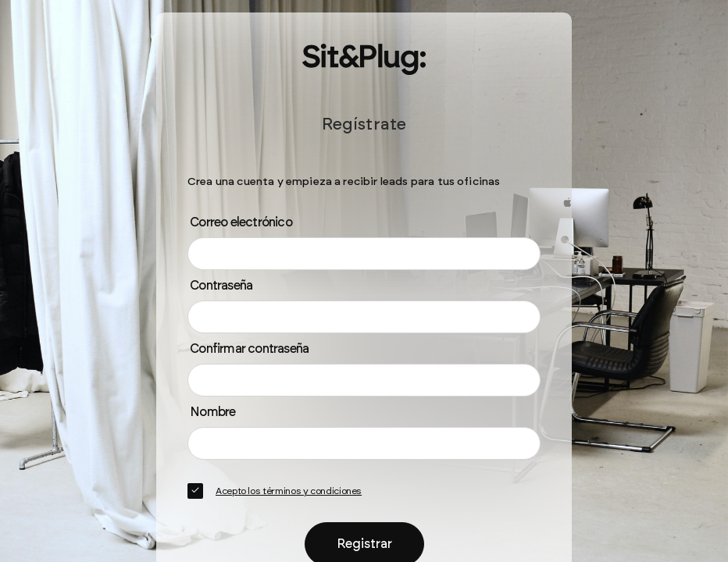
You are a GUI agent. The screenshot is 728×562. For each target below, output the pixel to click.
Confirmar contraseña (249, 349)
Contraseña (221, 285)
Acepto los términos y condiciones (289, 491)
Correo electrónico (241, 222)
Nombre (212, 412)
